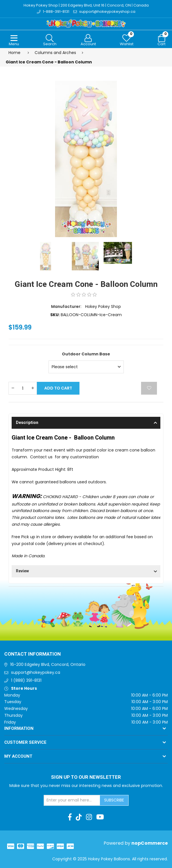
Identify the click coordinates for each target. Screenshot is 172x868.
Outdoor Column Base (86, 354)
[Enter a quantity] (23, 388)
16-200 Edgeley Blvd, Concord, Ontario (48, 664)
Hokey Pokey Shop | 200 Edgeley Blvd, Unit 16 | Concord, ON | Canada (86, 5)
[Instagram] (89, 817)
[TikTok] (79, 817)
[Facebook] (70, 817)
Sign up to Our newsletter (86, 777)
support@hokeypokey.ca (36, 672)
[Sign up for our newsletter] (72, 800)
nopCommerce (150, 843)
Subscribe (114, 800)
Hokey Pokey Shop (103, 306)
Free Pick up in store (31, 537)
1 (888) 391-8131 (26, 680)
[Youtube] (100, 817)
